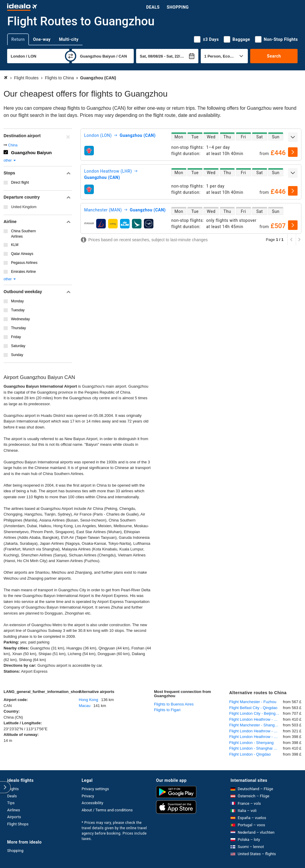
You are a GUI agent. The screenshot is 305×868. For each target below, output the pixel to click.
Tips (11, 803)
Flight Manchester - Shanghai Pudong (256, 725)
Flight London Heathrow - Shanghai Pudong (256, 719)
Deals (153, 7)
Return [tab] (18, 39)
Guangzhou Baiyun (31, 153)
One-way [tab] (42, 39)
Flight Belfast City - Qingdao (253, 708)
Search (274, 56)
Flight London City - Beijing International (256, 713)
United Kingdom (24, 207)
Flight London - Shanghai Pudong (256, 748)
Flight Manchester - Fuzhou (253, 702)
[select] (293, 152)
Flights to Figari (167, 710)
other (10, 160)
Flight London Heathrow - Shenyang (256, 737)
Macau (85, 706)
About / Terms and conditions (107, 810)
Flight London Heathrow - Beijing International (256, 731)
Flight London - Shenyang (252, 743)
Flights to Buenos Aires (174, 704)
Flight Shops (18, 824)
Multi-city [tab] (69, 39)
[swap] (71, 56)
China (13, 145)
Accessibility (92, 803)
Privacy (88, 796)
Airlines (14, 810)
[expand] (293, 137)
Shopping (178, 7)
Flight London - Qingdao (250, 754)
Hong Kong (89, 700)
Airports (14, 817)
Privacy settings (95, 789)
